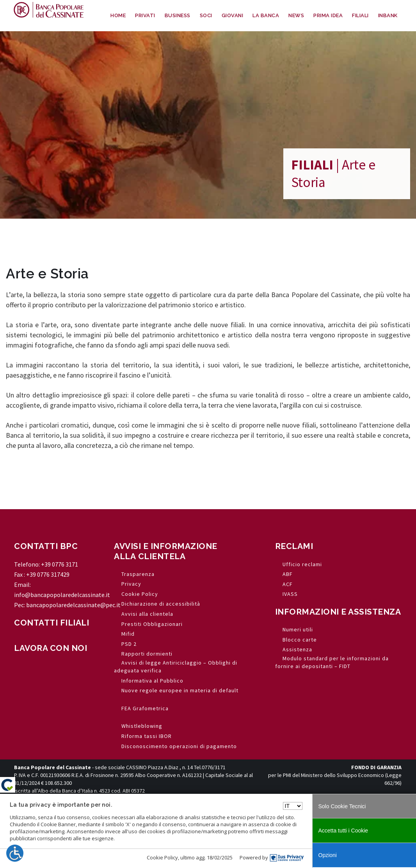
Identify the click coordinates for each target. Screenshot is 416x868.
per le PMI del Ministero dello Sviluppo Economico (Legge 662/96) (335, 775)
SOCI (206, 15)
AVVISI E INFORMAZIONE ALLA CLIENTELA (166, 551)
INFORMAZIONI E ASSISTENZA (338, 612)
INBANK (388, 15)
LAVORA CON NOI (51, 648)
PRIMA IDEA (328, 15)
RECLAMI (294, 546)
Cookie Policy (162, 857)
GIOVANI (233, 15)
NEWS (296, 15)
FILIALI (360, 15)
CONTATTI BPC (46, 546)
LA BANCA (266, 15)
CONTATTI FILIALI (52, 623)
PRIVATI (145, 15)
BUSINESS (178, 15)
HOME (118, 15)
